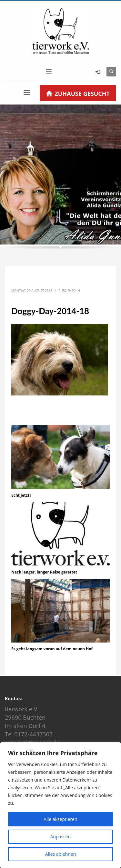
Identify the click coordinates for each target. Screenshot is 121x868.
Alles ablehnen (60, 854)
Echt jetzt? (21, 495)
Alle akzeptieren (60, 819)
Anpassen (61, 837)
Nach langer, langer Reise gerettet (44, 572)
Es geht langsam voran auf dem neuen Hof (52, 649)
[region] (60, 805)
